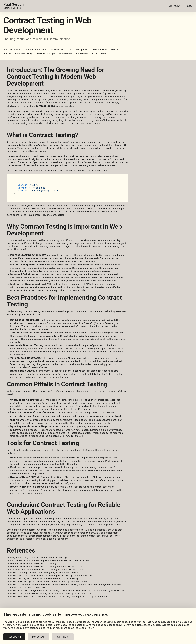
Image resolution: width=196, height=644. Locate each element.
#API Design (82, 54)
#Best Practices (99, 50)
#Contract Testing (12, 50)
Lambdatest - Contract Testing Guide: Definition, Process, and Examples (50, 560)
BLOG (189, 6)
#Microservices (57, 50)
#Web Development (78, 50)
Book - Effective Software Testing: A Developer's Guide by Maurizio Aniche (51, 593)
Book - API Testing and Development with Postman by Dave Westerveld (49, 581)
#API (94, 54)
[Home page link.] (14, 6)
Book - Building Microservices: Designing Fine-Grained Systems (45, 572)
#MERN (104, 54)
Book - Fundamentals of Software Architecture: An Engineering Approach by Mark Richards (60, 596)
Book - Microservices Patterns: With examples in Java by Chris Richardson (51, 575)
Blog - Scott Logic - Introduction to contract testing (39, 557)
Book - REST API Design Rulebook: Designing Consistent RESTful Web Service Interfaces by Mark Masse (67, 590)
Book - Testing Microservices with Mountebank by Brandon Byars (46, 578)
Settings (63, 637)
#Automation (66, 54)
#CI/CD (7, 54)
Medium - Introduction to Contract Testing (33, 563)
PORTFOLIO (173, 6)
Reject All (38, 637)
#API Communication (35, 50)
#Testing (115, 50)
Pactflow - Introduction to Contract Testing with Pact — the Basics (47, 569)
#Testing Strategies (46, 54)
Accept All (14, 637)
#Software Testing (24, 54)
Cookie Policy (86, 628)
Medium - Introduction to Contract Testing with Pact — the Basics (46, 566)
